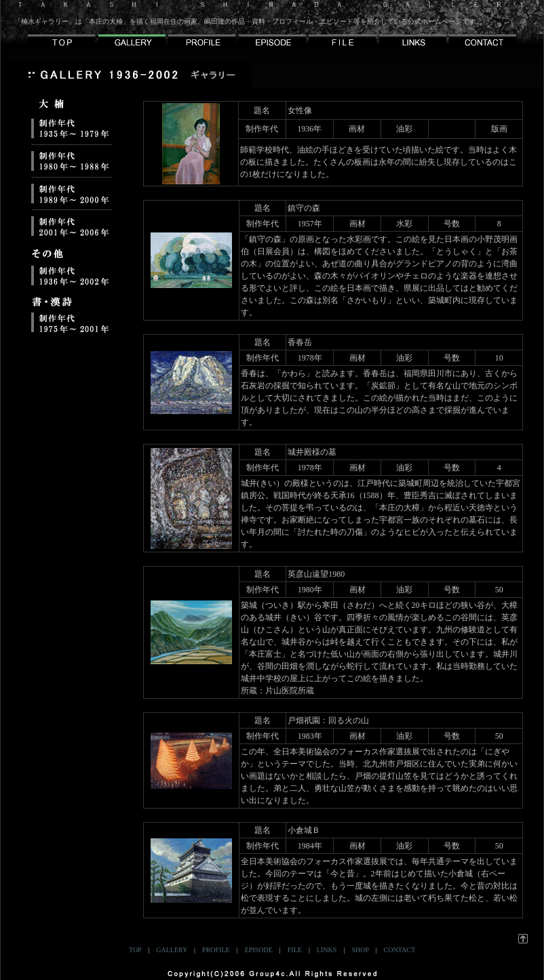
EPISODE (259, 950)
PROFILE (216, 950)
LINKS (327, 950)
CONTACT (400, 950)
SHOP (360, 950)
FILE (295, 950)
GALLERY (172, 950)
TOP (135, 950)
